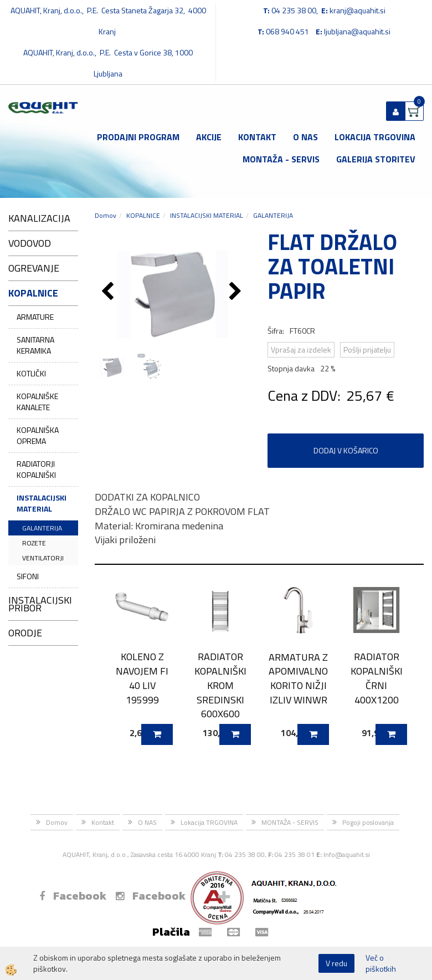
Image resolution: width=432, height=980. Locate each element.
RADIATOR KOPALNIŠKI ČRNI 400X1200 (377, 678)
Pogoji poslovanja (368, 822)
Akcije (209, 137)
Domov (106, 215)
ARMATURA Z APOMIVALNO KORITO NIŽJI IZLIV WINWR (298, 678)
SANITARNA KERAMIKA (35, 345)
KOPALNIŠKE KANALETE (37, 402)
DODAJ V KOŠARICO (346, 450)
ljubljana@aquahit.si (357, 31)
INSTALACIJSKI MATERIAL (42, 503)
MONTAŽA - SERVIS (281, 159)
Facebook (73, 896)
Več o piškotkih (381, 963)
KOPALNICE (143, 215)
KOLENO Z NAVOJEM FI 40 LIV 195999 (142, 678)
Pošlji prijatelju (367, 349)
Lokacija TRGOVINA (375, 137)
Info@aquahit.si (347, 854)
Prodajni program (138, 137)
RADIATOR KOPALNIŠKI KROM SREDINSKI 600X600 (220, 685)
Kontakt (257, 137)
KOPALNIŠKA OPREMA (38, 435)
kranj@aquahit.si (358, 10)
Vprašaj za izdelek (301, 349)
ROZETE (34, 543)
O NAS (305, 137)
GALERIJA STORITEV (376, 159)
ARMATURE (35, 317)
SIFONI (28, 576)
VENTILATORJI (43, 558)
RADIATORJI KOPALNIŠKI (36, 469)
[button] (237, 292)
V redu (336, 963)
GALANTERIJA (42, 528)
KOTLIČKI (31, 373)
